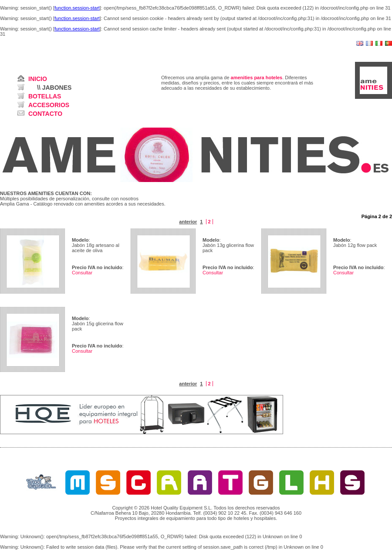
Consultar (82, 273)
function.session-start (77, 8)
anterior (188, 222)
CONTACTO (45, 114)
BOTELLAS (45, 96)
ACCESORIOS (49, 105)
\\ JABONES (54, 88)
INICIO (38, 79)
